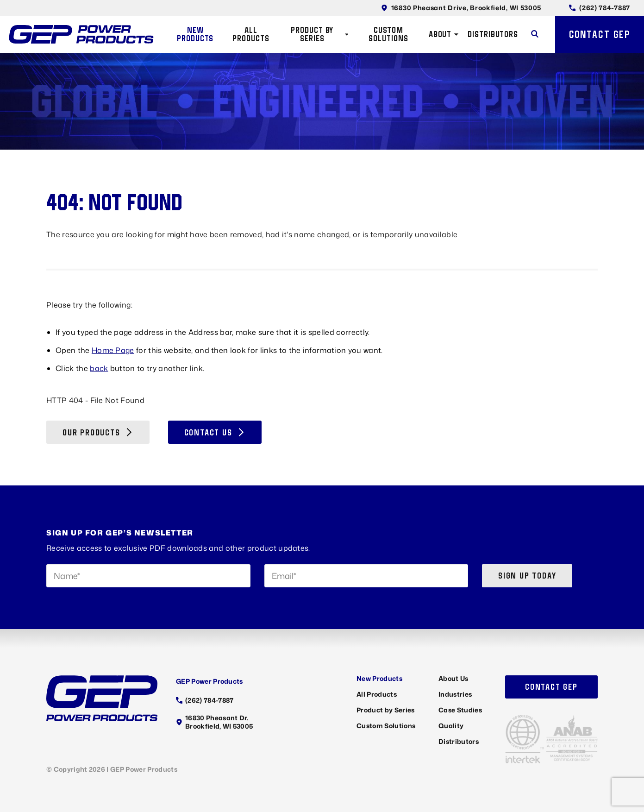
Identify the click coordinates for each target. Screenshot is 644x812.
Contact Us (215, 432)
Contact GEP (600, 34)
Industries (455, 694)
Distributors (493, 34)
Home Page (113, 350)
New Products (195, 34)
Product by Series (319, 34)
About (444, 34)
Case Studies (460, 710)
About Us (453, 678)
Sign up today (527, 576)
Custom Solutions (388, 34)
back (99, 368)
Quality (451, 726)
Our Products (98, 432)
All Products (251, 34)
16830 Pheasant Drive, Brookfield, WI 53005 (461, 8)
